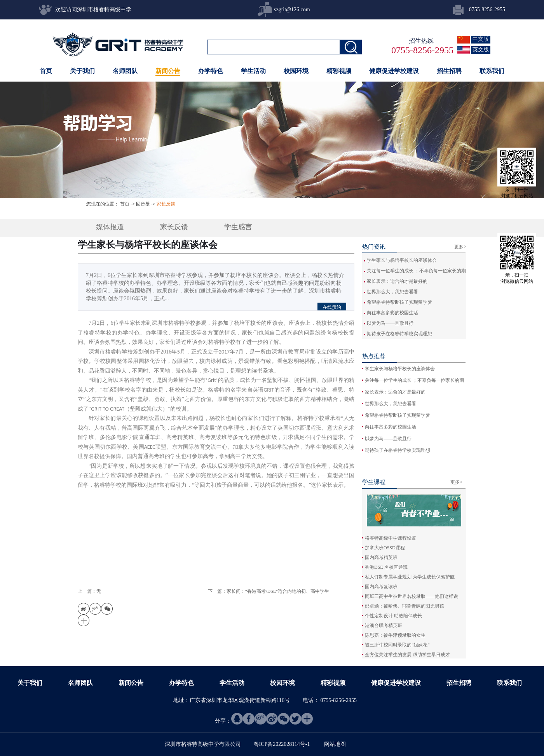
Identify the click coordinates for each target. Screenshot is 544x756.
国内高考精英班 (381, 557)
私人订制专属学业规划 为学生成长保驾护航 (410, 577)
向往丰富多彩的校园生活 (392, 313)
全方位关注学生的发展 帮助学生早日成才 (407, 655)
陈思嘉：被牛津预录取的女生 (395, 635)
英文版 (481, 50)
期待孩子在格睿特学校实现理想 (399, 334)
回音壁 (143, 204)
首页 (46, 71)
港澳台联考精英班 (384, 625)
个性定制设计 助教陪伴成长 (393, 616)
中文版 (481, 39)
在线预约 (332, 307)
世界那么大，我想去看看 (392, 292)
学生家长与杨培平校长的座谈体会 (402, 260)
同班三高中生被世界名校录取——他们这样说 (411, 596)
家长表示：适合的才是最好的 (397, 281)
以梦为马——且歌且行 (390, 323)
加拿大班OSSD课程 (385, 548)
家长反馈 (166, 204)
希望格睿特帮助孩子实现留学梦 (399, 302)
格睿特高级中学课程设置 (391, 538)
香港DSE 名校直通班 (386, 567)
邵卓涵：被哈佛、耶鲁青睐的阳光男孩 (405, 606)
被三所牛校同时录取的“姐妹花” (397, 645)
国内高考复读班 (381, 587)
